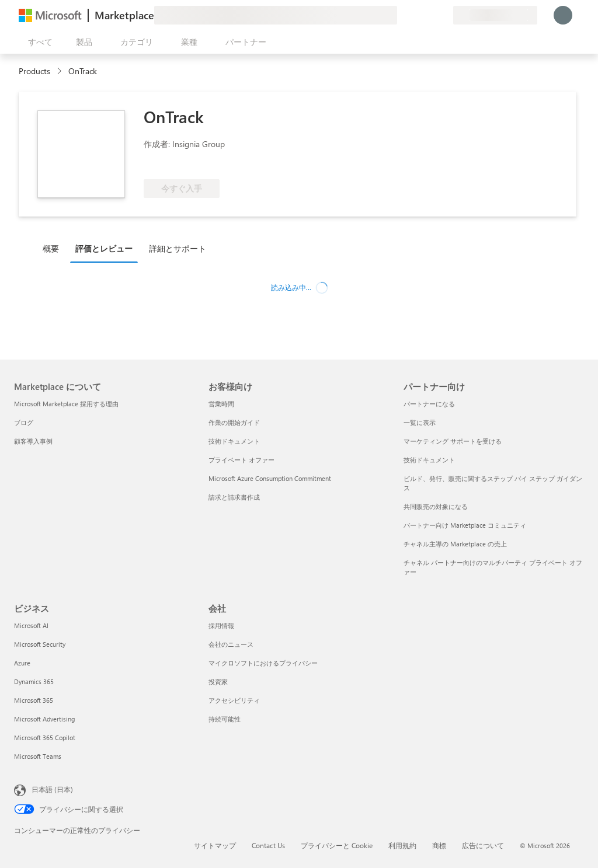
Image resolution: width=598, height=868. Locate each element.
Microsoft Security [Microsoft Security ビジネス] (40, 644)
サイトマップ (215, 845)
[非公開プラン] (444, 15)
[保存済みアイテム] (430, 15)
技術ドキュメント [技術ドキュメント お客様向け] (234, 441)
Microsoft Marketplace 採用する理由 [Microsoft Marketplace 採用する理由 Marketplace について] (66, 404)
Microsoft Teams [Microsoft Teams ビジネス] (38, 756)
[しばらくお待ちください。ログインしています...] (563, 15)
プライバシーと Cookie (337, 845)
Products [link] (34, 71)
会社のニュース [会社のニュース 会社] (231, 644)
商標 (439, 845)
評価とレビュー (104, 248)
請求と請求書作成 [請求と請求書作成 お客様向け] (234, 497)
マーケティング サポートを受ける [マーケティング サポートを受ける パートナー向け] (453, 441)
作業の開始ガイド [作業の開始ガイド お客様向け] (234, 422)
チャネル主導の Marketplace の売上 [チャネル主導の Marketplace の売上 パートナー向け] (455, 544)
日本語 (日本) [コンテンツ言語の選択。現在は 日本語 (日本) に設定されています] (52, 789)
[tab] (54, 248)
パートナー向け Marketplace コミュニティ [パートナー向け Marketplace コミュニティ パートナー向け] (465, 525)
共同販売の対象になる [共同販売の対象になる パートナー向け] (436, 506)
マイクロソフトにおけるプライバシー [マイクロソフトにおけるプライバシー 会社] (263, 663)
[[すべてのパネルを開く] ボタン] (38, 42)
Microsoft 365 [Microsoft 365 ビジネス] (34, 700)
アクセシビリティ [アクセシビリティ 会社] (234, 700)
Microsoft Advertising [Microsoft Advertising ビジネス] (44, 719)
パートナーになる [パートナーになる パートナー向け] (429, 404)
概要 (51, 248)
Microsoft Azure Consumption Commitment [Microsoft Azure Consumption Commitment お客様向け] (270, 478)
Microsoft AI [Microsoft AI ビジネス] (31, 625)
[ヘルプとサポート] (416, 15)
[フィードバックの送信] (402, 15)
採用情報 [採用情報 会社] (221, 625)
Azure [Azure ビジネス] (22, 663)
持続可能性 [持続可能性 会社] (225, 719)
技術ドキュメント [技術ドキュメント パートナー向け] (429, 460)
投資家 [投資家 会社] (218, 681)
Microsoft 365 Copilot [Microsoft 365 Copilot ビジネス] (45, 738)
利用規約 (402, 845)
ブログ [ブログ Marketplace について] (24, 422)
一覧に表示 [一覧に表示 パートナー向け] (420, 422)
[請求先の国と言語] (495, 15)
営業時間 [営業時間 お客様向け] (221, 404)
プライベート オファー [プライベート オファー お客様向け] (241, 460)
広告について (483, 845)
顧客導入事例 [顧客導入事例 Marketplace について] (33, 441)
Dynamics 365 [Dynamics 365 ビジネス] (34, 681)
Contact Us (268, 845)
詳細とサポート (178, 248)
